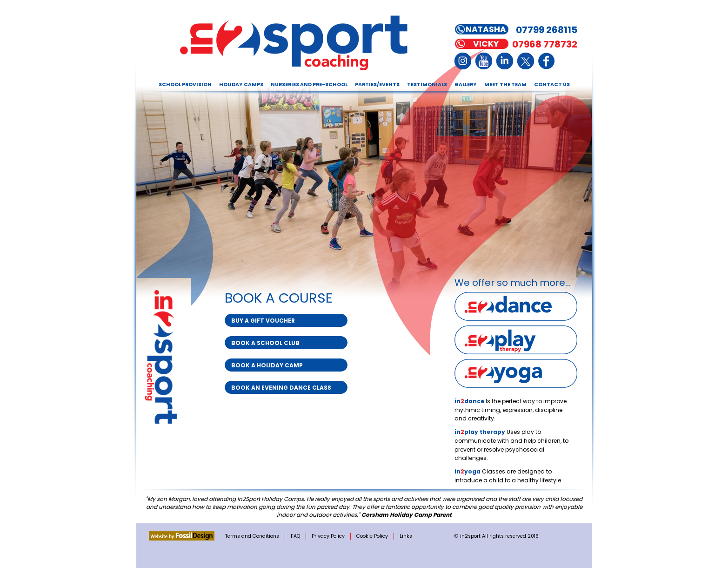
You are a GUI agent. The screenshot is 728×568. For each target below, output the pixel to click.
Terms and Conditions (252, 536)
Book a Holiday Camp (267, 365)
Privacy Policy (328, 536)
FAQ (295, 536)
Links (406, 536)
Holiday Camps (241, 85)
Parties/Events (377, 85)
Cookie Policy (372, 536)
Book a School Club (265, 343)
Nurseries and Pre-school (309, 85)
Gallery (466, 85)
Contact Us (552, 85)
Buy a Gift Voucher (263, 321)
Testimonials (427, 85)
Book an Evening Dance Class (281, 388)
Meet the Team (505, 85)
